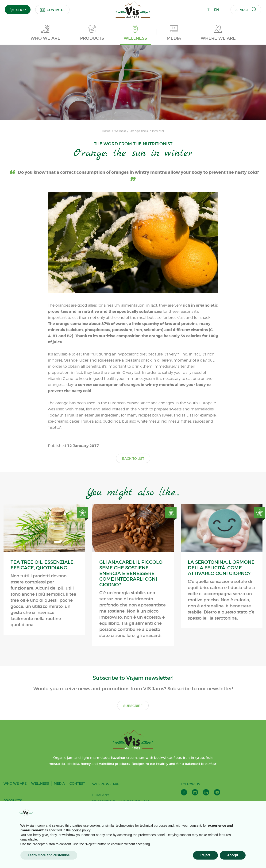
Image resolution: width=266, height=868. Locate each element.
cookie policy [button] (81, 830)
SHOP (18, 10)
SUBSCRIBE (133, 706)
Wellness (120, 131)
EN (216, 10)
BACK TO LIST (133, 459)
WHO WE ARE (15, 783)
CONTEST (77, 783)
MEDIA (59, 783)
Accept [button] (233, 855)
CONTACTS (52, 10)
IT (208, 10)
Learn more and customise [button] (49, 855)
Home (106, 131)
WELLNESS (40, 783)
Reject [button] (205, 855)
